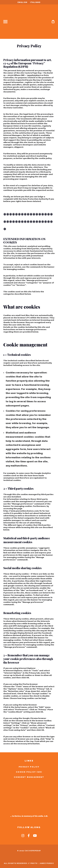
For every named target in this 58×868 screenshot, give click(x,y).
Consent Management (29, 777)
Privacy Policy (29, 767)
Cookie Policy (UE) (29, 772)
